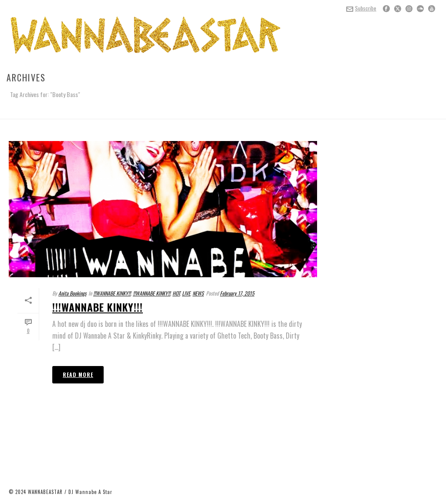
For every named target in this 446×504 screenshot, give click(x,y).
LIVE (186, 293)
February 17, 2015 (237, 293)
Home (422, 111)
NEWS (198, 293)
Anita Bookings (72, 293)
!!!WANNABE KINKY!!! (112, 293)
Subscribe (361, 8)
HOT (176, 293)
